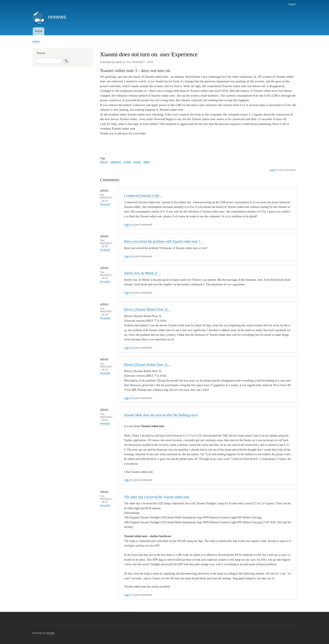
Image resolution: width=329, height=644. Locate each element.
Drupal (51, 633)
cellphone (116, 162)
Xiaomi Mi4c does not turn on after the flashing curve (161, 415)
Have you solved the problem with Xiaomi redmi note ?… (164, 241)
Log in (292, 4)
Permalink (105, 204)
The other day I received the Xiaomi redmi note (157, 497)
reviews (57, 17)
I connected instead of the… (143, 196)
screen (137, 162)
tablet (147, 162)
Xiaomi (104, 162)
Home (39, 31)
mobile (127, 162)
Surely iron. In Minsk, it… (142, 273)
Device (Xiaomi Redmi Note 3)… (147, 309)
